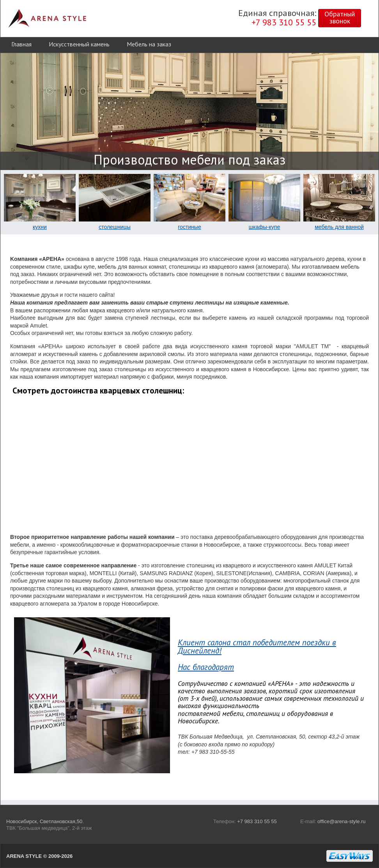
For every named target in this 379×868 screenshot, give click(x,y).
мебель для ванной (339, 227)
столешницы (115, 227)
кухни (40, 227)
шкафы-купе (264, 227)
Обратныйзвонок (340, 17)
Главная (21, 44)
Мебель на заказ (149, 44)
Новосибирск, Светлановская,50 (44, 821)
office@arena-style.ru (342, 821)
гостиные (189, 227)
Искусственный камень (79, 44)
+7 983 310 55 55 (257, 821)
